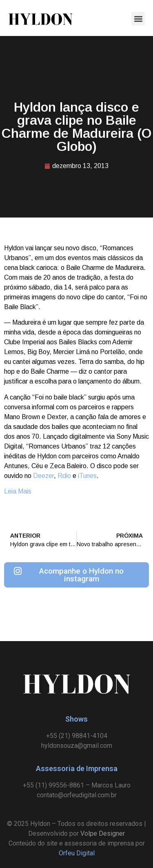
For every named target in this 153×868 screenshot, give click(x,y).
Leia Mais (18, 491)
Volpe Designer (103, 833)
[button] (138, 19)
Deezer (43, 476)
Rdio (64, 476)
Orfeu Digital (77, 853)
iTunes (87, 476)
